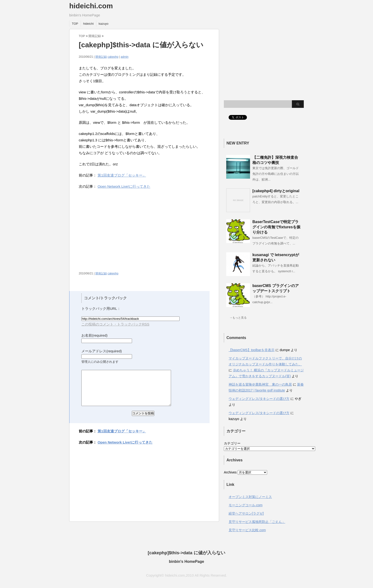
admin (125, 57)
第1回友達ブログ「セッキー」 (122, 175)
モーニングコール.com (245, 505)
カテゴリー (232, 443)
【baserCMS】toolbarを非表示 (252, 350)
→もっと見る (238, 318)
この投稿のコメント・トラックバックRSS (115, 324)
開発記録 (95, 36)
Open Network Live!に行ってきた (124, 186)
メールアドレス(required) (102, 351)
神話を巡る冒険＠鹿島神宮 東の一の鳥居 (260, 384)
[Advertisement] (119, 232)
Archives (230, 472)
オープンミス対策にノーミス (250, 497)
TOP (75, 24)
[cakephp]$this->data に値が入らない (186, 553)
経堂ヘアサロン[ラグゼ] (246, 513)
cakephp (113, 57)
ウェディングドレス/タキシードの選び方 (259, 399)
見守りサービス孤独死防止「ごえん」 (257, 522)
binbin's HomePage (186, 562)
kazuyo (104, 24)
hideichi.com (91, 6)
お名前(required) (94, 335)
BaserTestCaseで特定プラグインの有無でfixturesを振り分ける (276, 227)
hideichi (88, 24)
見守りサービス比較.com (247, 530)
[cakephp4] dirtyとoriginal (276, 191)
